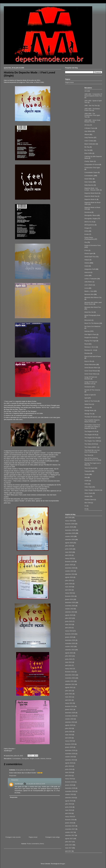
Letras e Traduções (91, 279)
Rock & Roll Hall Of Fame (93, 356)
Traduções (88, 471)
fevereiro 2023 (70, 634)
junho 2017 (69, 845)
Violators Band (89, 500)
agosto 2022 (69, 653)
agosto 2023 (69, 615)
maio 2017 (69, 848)
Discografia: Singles (28, 759)
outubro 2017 (69, 832)
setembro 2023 (70, 612)
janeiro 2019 (69, 785)
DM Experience (89, 225)
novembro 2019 (70, 754)
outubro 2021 (69, 681)
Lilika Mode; (88, 282)
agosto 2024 (69, 577)
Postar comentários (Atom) (35, 844)
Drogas (87, 228)
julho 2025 (68, 546)
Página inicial (33, 837)
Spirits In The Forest (91, 401)
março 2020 (69, 741)
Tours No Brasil (89, 468)
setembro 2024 (70, 574)
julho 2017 (68, 842)
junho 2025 (69, 549)
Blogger (62, 864)
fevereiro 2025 (70, 562)
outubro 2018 (69, 794)
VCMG (87, 481)
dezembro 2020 (70, 713)
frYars (86, 250)
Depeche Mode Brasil (91, 193)
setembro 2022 (70, 650)
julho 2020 (68, 728)
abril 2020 (68, 738)
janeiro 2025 (69, 565)
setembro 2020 (70, 722)
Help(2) (87, 260)
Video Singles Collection (92, 490)
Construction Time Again (92, 168)
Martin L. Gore (89, 291)
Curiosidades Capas (91, 172)
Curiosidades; (17, 759)
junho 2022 (69, 659)
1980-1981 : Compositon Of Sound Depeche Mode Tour (93, 95)
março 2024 (69, 593)
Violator (87, 496)
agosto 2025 (69, 543)
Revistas (87, 353)
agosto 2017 (69, 839)
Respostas (15, 780)
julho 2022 (68, 656)
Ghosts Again (89, 253)
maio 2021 (69, 697)
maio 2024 (69, 587)
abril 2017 (68, 851)
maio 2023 (69, 624)
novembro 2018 (70, 791)
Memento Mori (89, 294)
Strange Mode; (89, 411)
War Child (88, 503)
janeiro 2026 (69, 527)
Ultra (86, 477)
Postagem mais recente (13, 837)
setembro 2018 (70, 798)
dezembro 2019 (70, 750)
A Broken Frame (90, 128)
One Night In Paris (90, 334)
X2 (85, 509)
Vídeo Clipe (88, 487)
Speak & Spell (89, 395)
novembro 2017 (70, 829)
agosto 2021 (69, 687)
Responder (13, 776)
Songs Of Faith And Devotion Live (91, 383)
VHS (86, 484)
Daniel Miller (88, 179)
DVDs (86, 231)
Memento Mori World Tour (93, 307)
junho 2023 (69, 621)
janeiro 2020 (69, 747)
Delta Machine (89, 185)
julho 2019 (68, 766)
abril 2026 (68, 517)
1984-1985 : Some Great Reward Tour (92, 121)
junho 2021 (69, 694)
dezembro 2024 (70, 568)
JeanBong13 (19, 784)
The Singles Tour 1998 (92, 441)
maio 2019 (69, 772)
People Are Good (90, 338)
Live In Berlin (89, 285)
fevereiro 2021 (70, 706)
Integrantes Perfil (90, 269)
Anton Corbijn (89, 141)
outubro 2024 (69, 571)
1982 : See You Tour (91, 106)
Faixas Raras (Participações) (89, 238)
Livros (86, 288)
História (43, 759)
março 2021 (69, 703)
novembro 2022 (70, 643)
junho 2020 (69, 732)
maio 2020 (69, 735)
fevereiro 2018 (70, 820)
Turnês (87, 474)
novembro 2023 (70, 606)
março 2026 (69, 521)
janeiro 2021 (69, 709)
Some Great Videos (91, 374)
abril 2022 (68, 665)
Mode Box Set (89, 312)
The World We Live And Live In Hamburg (92, 451)
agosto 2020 (69, 725)
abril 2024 (68, 590)
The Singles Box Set (91, 438)
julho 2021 (68, 691)
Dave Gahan (88, 182)
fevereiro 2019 (70, 782)
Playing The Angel (90, 341)
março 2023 (69, 631)
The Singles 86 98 (90, 435)
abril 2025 (68, 555)
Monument (88, 320)
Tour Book (88, 455)
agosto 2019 (69, 763)
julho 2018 (68, 804)
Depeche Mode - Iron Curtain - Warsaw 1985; (92, 189)
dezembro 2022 (70, 640)
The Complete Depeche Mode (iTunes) (92, 421)
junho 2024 (69, 584)
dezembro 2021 (70, 675)
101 (86, 91)
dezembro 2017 (70, 826)
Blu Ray (87, 147)
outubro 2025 (69, 536)
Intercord (87, 272)
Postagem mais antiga (53, 837)
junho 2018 (69, 807)
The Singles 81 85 (90, 431)
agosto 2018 (69, 801)
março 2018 (69, 817)
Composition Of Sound (92, 164)
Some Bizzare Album (91, 368)
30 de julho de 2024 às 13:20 (25, 770)
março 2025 (69, 558)
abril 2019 (68, 776)
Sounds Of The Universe (92, 390)
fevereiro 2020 (70, 744)
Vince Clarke (88, 493)
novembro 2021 (70, 678)
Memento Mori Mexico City (93, 297)
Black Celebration (90, 144)
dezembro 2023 (70, 602)
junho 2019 (69, 769)
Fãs (86, 242)
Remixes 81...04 (90, 350)
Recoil (86, 344)
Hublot (87, 266)
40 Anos (87, 125)
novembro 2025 (70, 533)
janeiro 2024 (69, 599)
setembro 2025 (70, 540)
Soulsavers (88, 387)
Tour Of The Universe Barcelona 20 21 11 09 (92, 459)
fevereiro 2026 (70, 524)
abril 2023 (68, 628)
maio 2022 (69, 662)
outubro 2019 (69, 757)
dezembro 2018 (70, 788)
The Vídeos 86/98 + (91, 447)
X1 (85, 506)
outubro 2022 (69, 646)
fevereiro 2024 (70, 596)
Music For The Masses (92, 323)
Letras (86, 275)
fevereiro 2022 (70, 672)
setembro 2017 (70, 835)
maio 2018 (69, 810)
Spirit (86, 398)
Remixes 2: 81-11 (90, 347)
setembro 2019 (70, 760)
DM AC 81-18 (89, 222)
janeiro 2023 (69, 637)
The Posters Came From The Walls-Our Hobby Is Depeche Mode (92, 427)
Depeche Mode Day (91, 196)
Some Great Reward (91, 371)
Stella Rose (88, 404)
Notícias (49, 759)
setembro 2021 (70, 684)
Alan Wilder (88, 131)
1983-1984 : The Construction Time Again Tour (92, 115)
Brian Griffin (88, 153)
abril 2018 (68, 813)
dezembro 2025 (70, 530)
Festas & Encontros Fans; (93, 245)
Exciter (37, 759)
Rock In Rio (88, 361)
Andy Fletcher (89, 138)
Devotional (88, 212)
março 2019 (69, 779)
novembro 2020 (70, 716)
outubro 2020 (69, 719)
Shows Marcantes (90, 364)
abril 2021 (68, 700)
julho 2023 (68, 618)
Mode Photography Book (92, 315)
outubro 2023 (69, 609)
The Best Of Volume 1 (91, 417)
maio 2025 (69, 552)
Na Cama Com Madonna (92, 326)
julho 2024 (68, 580)
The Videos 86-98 (90, 444)
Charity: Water (89, 161)
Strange (87, 407)
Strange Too (88, 414)
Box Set (87, 150)
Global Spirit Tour (90, 257)
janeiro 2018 (69, 823)
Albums (87, 134)
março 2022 (69, 669)
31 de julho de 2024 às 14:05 (36, 784)
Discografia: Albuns (91, 215)
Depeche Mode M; (90, 199)
